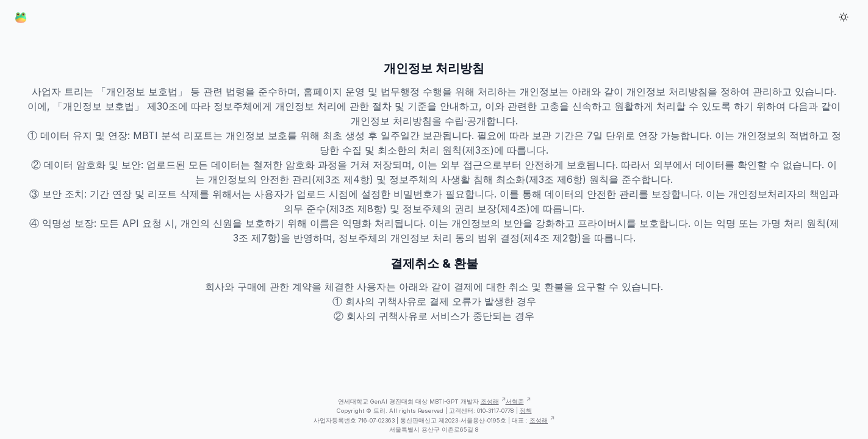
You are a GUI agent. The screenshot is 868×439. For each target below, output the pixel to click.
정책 (526, 411)
